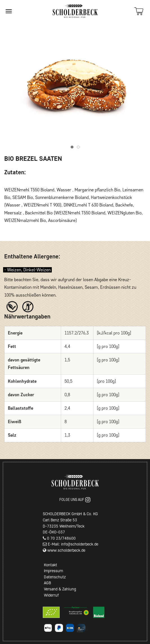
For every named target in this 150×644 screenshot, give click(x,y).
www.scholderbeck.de (66, 550)
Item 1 (73, 148)
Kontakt (51, 565)
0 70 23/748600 (61, 538)
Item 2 (80, 148)
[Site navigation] (9, 11)
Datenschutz (55, 577)
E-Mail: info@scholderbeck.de (73, 544)
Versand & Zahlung (60, 589)
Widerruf (51, 595)
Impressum (53, 571)
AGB (47, 583)
